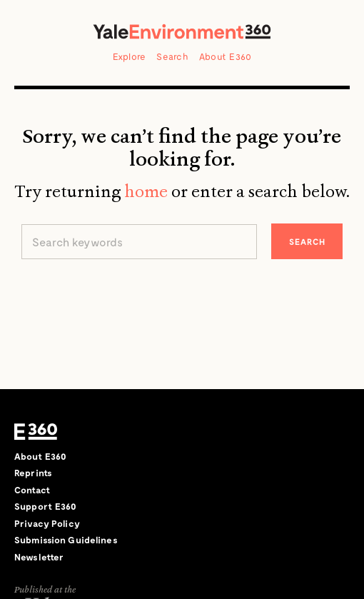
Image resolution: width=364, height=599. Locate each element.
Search (172, 56)
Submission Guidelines (66, 540)
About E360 (226, 56)
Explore (130, 56)
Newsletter (39, 557)
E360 (36, 432)
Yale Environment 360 (182, 31)
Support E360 (46, 506)
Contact (32, 490)
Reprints (33, 473)
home (146, 191)
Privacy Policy (47, 523)
